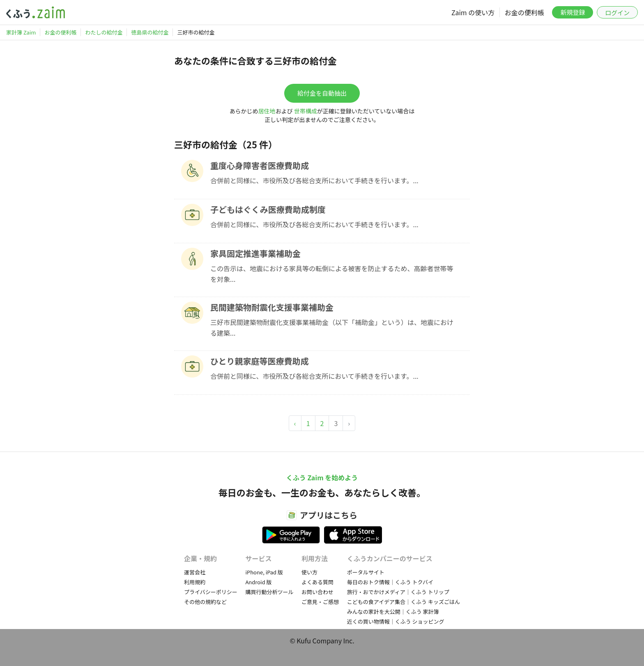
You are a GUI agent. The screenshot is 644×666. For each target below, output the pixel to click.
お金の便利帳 (524, 12)
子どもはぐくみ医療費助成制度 (268, 209)
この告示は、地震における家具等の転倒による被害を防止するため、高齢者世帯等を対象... (332, 274)
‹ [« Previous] (295, 423)
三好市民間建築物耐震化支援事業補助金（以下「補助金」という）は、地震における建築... (332, 327)
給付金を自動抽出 (322, 93)
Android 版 (258, 582)
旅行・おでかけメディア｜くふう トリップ (398, 592)
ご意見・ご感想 (320, 602)
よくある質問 (317, 582)
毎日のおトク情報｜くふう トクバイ (390, 582)
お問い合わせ (317, 592)
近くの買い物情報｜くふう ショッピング (396, 621)
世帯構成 (306, 111)
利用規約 (195, 582)
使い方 (309, 572)
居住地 (267, 111)
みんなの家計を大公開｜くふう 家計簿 (393, 612)
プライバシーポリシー (211, 592)
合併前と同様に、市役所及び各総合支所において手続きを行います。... (314, 180)
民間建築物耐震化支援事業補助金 (272, 307)
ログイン (617, 13)
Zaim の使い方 (473, 12)
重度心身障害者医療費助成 (260, 165)
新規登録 (573, 12)
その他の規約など (205, 602)
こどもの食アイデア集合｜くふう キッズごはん (404, 602)
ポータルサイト (366, 572)
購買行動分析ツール (269, 592)
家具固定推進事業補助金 (255, 253)
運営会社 (195, 572)
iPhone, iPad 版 (264, 572)
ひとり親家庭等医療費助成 (259, 361)
